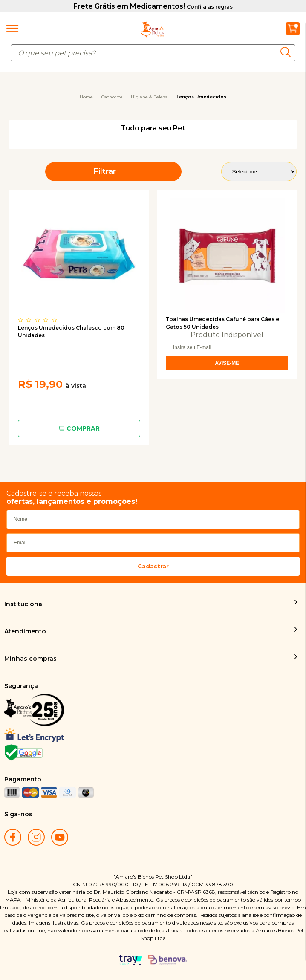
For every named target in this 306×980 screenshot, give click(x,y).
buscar (288, 52)
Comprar (83, 428)
